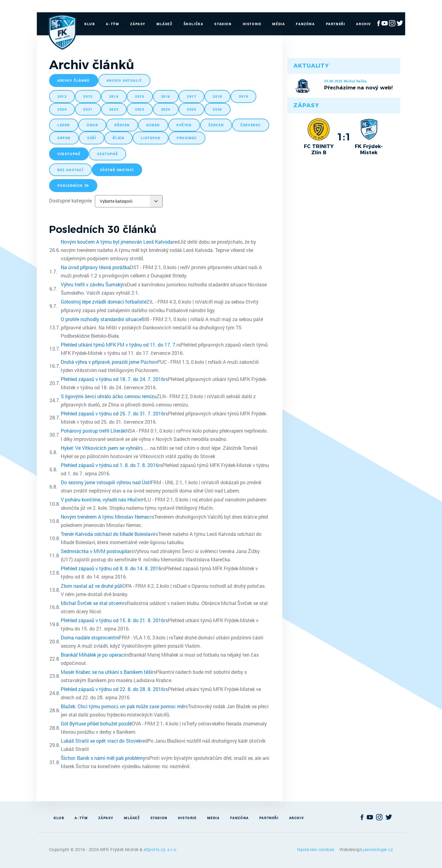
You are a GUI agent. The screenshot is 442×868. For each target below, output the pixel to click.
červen (216, 125)
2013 (88, 96)
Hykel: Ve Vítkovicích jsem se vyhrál (100, 448)
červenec (251, 125)
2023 (140, 109)
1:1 (344, 137)
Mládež (165, 24)
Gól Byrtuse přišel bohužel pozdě (96, 723)
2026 (217, 109)
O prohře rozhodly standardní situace (101, 319)
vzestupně (69, 154)
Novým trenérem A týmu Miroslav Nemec (105, 517)
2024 (166, 109)
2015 (140, 96)
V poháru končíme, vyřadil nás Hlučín (101, 499)
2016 (166, 96)
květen (184, 125)
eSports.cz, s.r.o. (161, 849)
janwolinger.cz (378, 849)
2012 (62, 96)
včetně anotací (117, 170)
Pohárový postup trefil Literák (93, 431)
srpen (64, 138)
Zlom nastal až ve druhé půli (92, 586)
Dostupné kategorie (70, 200)
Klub (90, 24)
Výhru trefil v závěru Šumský (92, 284)
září (92, 138)
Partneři (336, 24)
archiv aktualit (124, 80)
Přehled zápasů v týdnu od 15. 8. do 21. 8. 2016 (112, 620)
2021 (88, 109)
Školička (194, 24)
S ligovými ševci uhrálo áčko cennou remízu (109, 396)
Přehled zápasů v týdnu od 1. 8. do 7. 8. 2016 (110, 465)
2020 (62, 109)
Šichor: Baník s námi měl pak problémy (103, 758)
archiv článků (74, 80)
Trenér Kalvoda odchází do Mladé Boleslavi (107, 534)
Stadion (223, 24)
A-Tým (112, 24)
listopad (151, 138)
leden (64, 125)
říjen (118, 138)
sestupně (107, 154)
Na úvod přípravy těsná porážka (95, 267)
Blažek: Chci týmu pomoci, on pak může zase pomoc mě (122, 706)
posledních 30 (73, 185)
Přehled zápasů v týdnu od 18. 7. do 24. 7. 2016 (112, 379)
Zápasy (138, 24)
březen (122, 125)
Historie (252, 24)
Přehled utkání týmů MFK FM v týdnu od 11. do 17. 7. (119, 345)
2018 (217, 96)
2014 (114, 96)
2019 (243, 96)
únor (92, 125)
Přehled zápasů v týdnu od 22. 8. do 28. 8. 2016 (112, 689)
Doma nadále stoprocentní (90, 637)
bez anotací (70, 170)
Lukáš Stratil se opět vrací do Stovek (101, 741)
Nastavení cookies (316, 849)
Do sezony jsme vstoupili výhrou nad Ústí (106, 482)
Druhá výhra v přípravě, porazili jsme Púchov (109, 362)
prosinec (187, 138)
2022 (114, 109)
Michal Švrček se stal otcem (92, 603)
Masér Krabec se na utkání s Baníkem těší (106, 672)
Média (279, 24)
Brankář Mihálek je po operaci (93, 655)
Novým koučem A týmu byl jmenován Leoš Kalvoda (117, 242)
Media (213, 818)
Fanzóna (305, 24)
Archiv (364, 24)
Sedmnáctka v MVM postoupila (95, 551)
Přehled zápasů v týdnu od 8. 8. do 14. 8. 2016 (111, 568)
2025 (192, 109)
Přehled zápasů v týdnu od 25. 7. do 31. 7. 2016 (112, 413)
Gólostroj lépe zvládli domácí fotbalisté (104, 302)
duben (153, 125)
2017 (192, 96)
